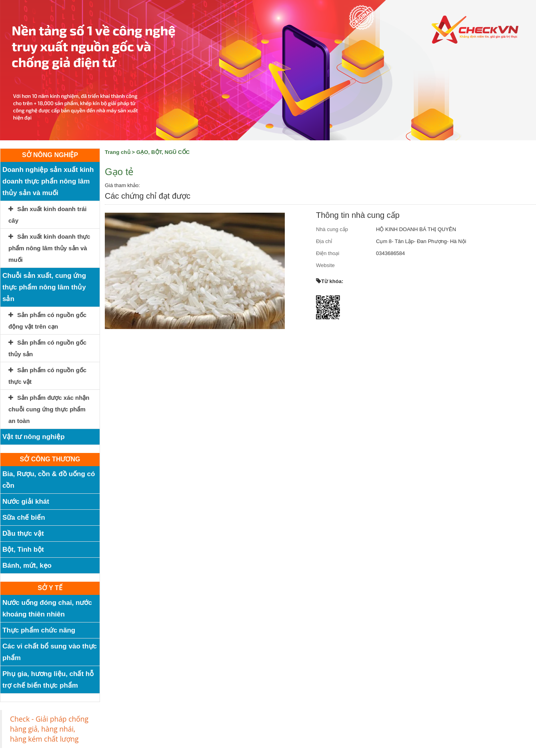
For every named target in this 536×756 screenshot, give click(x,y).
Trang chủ (118, 152)
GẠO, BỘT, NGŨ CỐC (163, 152)
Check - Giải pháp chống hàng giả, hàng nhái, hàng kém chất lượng (49, 729)
